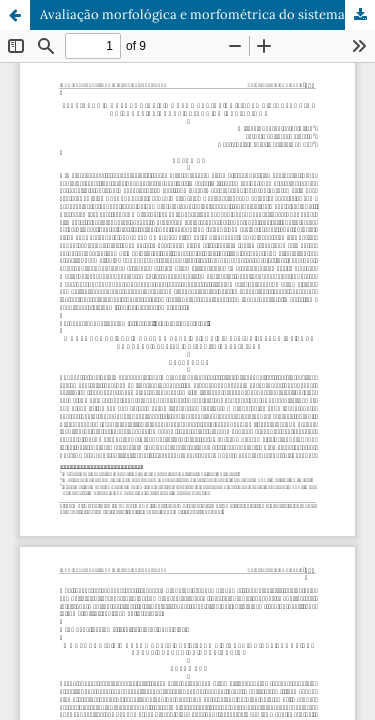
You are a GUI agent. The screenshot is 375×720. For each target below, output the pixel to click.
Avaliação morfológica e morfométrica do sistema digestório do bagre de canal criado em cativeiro (207, 14)
